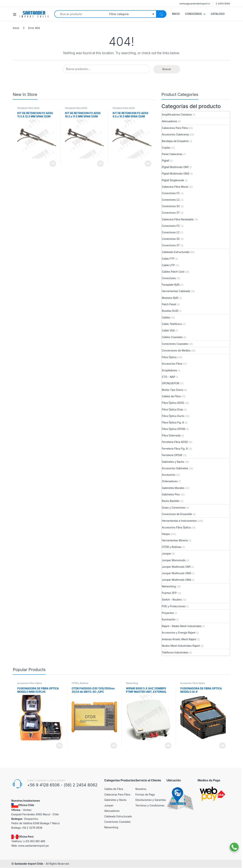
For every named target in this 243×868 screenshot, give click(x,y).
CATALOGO (218, 14)
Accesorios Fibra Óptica (176, 527)
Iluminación (169, 619)
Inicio (16, 28)
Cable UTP (168, 265)
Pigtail (165, 161)
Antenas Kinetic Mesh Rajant (179, 639)
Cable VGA (168, 330)
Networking (169, 586)
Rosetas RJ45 (170, 311)
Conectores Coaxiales (175, 344)
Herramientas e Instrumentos (179, 521)
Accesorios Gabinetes (175, 468)
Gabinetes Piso (171, 494)
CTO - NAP (169, 377)
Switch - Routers (172, 600)
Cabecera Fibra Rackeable (178, 219)
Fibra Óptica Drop (172, 409)
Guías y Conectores (174, 508)
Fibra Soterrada (171, 435)
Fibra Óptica (169, 357)
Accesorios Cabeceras (175, 134)
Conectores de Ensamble (177, 514)
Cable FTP (168, 259)
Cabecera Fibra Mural (175, 187)
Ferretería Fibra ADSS (28, 108)
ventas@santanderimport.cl (195, 4)
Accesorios (169, 475)
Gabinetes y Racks (173, 462)
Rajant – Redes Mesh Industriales (182, 626)
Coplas (166, 148)
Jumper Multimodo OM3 (176, 573)
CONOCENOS (193, 14)
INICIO (176, 14)
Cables (166, 317)
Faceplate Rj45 (171, 285)
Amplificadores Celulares (177, 115)
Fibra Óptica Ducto (173, 416)
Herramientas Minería (175, 540)
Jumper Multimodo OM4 (176, 580)
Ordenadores (170, 481)
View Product (53, 164)
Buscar (167, 69)
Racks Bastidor (171, 501)
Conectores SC (171, 206)
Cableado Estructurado (176, 252)
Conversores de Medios (176, 350)
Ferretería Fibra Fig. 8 (175, 449)
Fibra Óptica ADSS (173, 403)
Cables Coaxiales (172, 337)
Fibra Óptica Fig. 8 (173, 422)
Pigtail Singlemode (173, 180)
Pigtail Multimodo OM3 (175, 174)
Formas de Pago (145, 794)
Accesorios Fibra (172, 364)
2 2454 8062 (223, 4)
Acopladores (169, 370)
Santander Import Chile (29, 864)
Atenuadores (169, 121)
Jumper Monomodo (174, 560)
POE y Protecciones (174, 606)
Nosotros (141, 789)
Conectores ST (171, 213)
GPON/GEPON (170, 383)
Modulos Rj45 (170, 298)
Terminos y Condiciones (150, 805)
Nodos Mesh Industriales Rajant (181, 646)
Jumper (166, 554)
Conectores (169, 278)
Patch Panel (169, 304)
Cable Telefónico (172, 324)
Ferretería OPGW (172, 455)
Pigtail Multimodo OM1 (175, 167)
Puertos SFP (169, 593)
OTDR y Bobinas (172, 547)
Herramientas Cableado (176, 291)
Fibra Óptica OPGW (174, 429)
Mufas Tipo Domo (172, 390)
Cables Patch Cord (173, 272)
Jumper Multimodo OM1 (176, 567)
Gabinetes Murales (173, 488)
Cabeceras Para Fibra (175, 128)
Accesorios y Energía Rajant (179, 633)
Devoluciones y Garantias (151, 800)
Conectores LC (171, 200)
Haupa (166, 534)
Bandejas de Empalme (175, 141)
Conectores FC (171, 193)
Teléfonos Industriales (175, 652)
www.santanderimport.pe (33, 846)
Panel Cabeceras (172, 154)
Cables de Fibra (171, 396)
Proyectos (168, 613)
